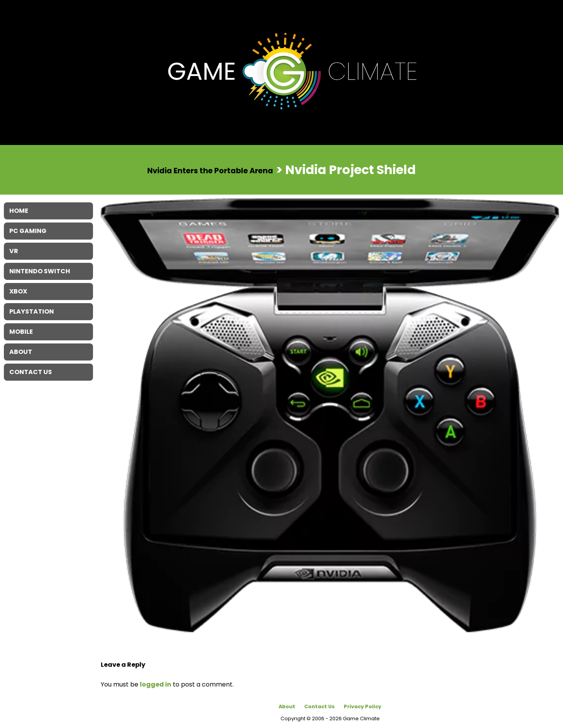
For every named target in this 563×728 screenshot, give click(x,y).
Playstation (32, 311)
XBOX (18, 291)
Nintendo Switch (40, 271)
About (287, 706)
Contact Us (319, 706)
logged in (156, 684)
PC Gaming (28, 231)
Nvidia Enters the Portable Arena (210, 170)
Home (19, 211)
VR (14, 251)
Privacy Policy (362, 706)
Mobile (21, 332)
